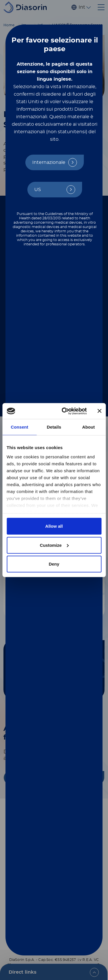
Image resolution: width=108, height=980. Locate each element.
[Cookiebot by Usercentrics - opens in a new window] (64, 411)
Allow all (54, 526)
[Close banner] (99, 411)
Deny (54, 564)
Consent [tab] (19, 427)
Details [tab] (54, 427)
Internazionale (49, 162)
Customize (54, 545)
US (38, 190)
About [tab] (88, 427)
